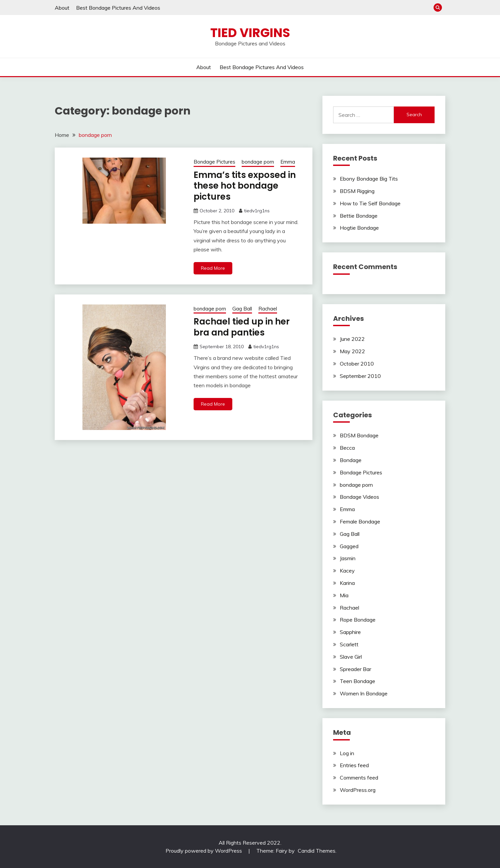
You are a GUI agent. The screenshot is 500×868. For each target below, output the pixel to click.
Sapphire (350, 632)
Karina (347, 583)
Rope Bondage (358, 620)
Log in (347, 753)
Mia (344, 595)
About (62, 8)
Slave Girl (351, 657)
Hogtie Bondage (359, 228)
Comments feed (359, 778)
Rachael (268, 309)
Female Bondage (360, 521)
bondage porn (258, 162)
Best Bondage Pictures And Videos (118, 8)
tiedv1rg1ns (257, 211)
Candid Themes (317, 851)
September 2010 (360, 376)
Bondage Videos (359, 497)
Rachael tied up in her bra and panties (242, 327)
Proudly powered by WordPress (204, 851)
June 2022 (352, 339)
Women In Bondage (364, 693)
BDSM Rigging (357, 191)
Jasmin (348, 558)
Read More (213, 268)
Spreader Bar (355, 669)
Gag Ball (242, 309)
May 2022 (352, 351)
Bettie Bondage (359, 216)
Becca (347, 448)
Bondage (351, 460)
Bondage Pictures (214, 162)
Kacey (347, 571)
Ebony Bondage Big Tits (369, 179)
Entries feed (354, 765)
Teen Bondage (357, 681)
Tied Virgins (250, 33)
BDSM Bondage (359, 435)
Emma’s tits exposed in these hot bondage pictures (245, 186)
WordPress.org (358, 790)
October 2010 (357, 364)
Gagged (349, 546)
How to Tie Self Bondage (370, 203)
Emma (288, 162)
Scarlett (349, 644)
